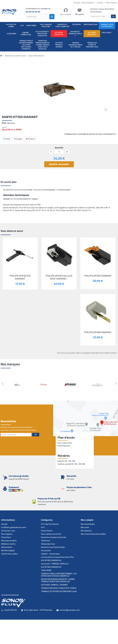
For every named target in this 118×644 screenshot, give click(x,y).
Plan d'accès (111, 3)
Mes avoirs (85, 527)
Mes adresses (86, 531)
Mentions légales (8, 551)
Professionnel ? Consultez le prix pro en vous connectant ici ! (90, 134)
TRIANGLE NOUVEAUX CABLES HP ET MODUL (76, 45)
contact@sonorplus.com (70, 610)
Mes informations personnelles (93, 534)
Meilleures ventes (8, 544)
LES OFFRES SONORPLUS (59, 34)
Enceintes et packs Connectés (62, 25)
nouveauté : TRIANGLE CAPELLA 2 (75, 34)
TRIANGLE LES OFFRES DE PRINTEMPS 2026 (92, 45)
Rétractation (7, 547)
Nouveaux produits (9, 541)
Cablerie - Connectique (26, 34)
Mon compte (66, 12)
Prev (3, 384)
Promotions (6, 537)
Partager (18, 139)
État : (5, 123)
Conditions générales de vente (14, 527)
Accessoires (12, 34)
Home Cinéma (31, 25)
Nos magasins (7, 534)
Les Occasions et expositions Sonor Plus (42, 34)
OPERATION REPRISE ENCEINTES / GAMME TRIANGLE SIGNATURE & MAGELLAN (43, 45)
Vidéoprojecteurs (91, 24)
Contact (100, 3)
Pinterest (30, 139)
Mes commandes (88, 524)
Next (115, 384)
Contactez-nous (8, 531)
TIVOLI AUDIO (106, 33)
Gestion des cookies (9, 554)
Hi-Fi (22, 25)
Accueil (77, 3)
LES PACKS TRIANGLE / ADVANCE (59, 45)
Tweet (7, 139)
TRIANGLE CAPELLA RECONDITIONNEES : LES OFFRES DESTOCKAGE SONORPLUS (26, 45)
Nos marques (88, 3)
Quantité (59, 148)
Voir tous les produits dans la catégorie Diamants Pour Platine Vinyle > (87, 353)
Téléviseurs (76, 24)
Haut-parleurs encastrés (46, 25)
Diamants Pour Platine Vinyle (107, 25)
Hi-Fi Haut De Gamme (11, 25)
